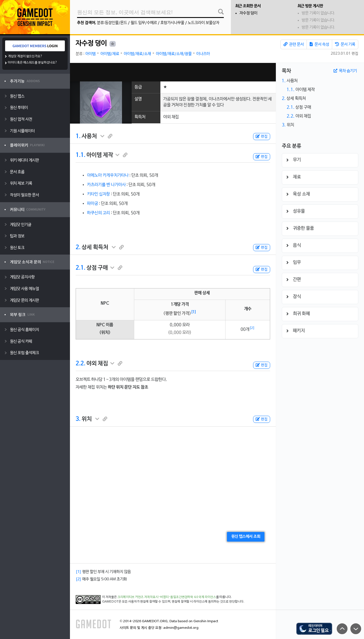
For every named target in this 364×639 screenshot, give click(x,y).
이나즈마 (203, 54)
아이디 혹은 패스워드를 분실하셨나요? (33, 63)
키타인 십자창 (99, 194)
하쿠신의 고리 (99, 213)
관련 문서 (294, 44)
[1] (194, 312)
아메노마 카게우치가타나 (108, 175)
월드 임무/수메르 (144, 23)
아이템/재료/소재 (137, 54)
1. (78, 136)
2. (78, 247)
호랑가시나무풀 (172, 23)
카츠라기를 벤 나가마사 (106, 185)
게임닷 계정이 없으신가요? (25, 56)
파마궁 (93, 204)
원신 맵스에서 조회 (246, 537)
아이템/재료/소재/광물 (174, 54)
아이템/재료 (110, 54)
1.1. (80, 155)
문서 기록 (345, 44)
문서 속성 (319, 44)
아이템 (90, 54)
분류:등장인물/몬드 (112, 23)
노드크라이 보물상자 (203, 23)
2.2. (80, 364)
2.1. (80, 268)
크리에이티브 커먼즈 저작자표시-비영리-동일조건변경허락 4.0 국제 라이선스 (167, 597)
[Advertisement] (173, 72)
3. (78, 419)
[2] (252, 328)
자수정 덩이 (248, 13)
